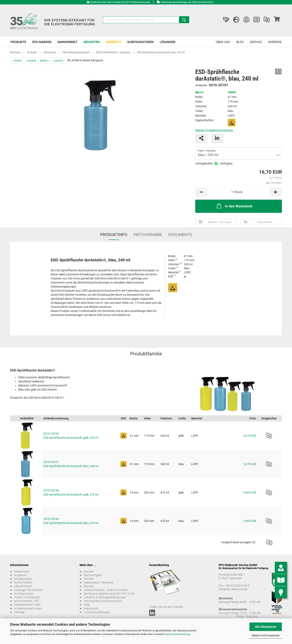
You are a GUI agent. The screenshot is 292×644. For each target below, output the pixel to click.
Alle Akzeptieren (266, 627)
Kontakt (89, 571)
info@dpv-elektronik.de (233, 589)
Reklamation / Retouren (99, 582)
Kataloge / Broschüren (28, 590)
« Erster (17, 61)
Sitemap (19, 612)
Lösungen (168, 42)
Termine (89, 579)
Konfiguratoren (141, 42)
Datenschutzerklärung (177, 634)
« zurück (31, 61)
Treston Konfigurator (27, 597)
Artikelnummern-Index (28, 608)
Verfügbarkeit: (204, 163)
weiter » (45, 61)
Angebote (114, 42)
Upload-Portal (23, 586)
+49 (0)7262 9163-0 (237, 586)
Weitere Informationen (266, 635)
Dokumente (180, 235)
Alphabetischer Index (27, 605)
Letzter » (59, 61)
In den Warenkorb (234, 206)
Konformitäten (23, 582)
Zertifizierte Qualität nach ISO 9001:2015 (109, 594)
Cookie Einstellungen (97, 612)
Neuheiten (92, 42)
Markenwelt (68, 42)
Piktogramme (148, 235)
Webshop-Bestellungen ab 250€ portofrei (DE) (187, 2)
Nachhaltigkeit (93, 575)
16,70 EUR (250, 436)
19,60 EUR (250, 492)
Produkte (18, 42)
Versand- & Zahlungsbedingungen (105, 597)
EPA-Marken (42, 42)
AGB (87, 605)
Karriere (275, 42)
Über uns (223, 42)
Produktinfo (114, 235)
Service (256, 42)
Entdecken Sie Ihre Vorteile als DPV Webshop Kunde (120, 2)
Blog (240, 42)
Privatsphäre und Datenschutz (103, 601)
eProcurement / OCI (27, 601)
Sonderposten (23, 579)
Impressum (91, 608)
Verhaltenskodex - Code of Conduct (106, 590)
